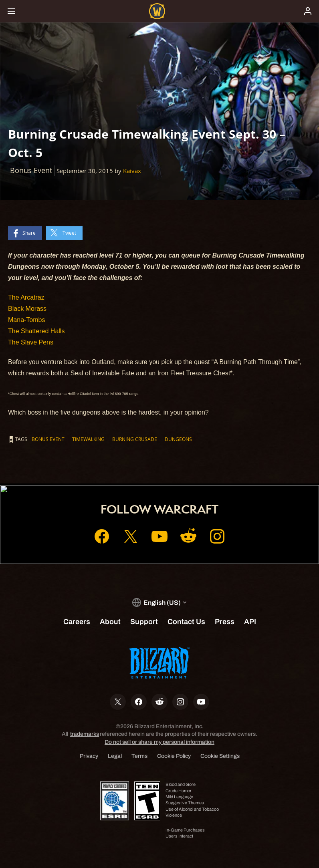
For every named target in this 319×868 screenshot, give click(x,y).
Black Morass (27, 309)
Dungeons (178, 439)
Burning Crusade (135, 439)
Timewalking (88, 439)
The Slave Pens (31, 342)
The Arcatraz (26, 297)
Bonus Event (48, 439)
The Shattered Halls (36, 331)
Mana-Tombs (26, 320)
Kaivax (132, 171)
